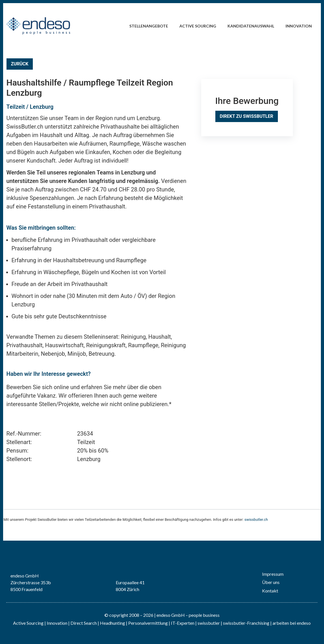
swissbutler (209, 623)
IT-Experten (182, 623)
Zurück (20, 64)
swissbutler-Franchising (246, 623)
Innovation (299, 26)
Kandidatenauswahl (251, 26)
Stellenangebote (149, 26)
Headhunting (112, 623)
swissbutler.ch (256, 520)
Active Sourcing (198, 26)
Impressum (273, 574)
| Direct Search (82, 623)
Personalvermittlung (148, 623)
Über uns (271, 582)
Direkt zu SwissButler (247, 116)
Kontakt (270, 591)
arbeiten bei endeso (292, 623)
